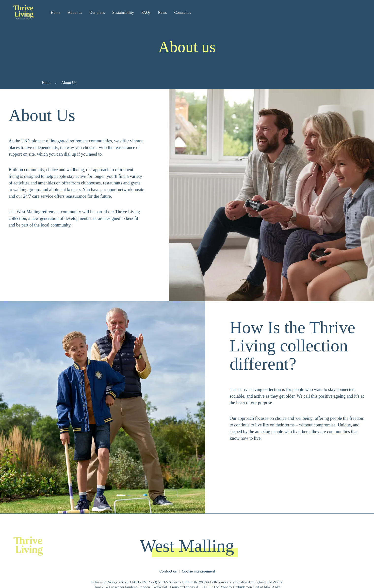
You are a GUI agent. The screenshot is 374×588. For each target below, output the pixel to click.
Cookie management (198, 571)
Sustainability (123, 12)
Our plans (97, 12)
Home (56, 12)
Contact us (182, 12)
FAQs (146, 12)
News (162, 12)
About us (75, 12)
